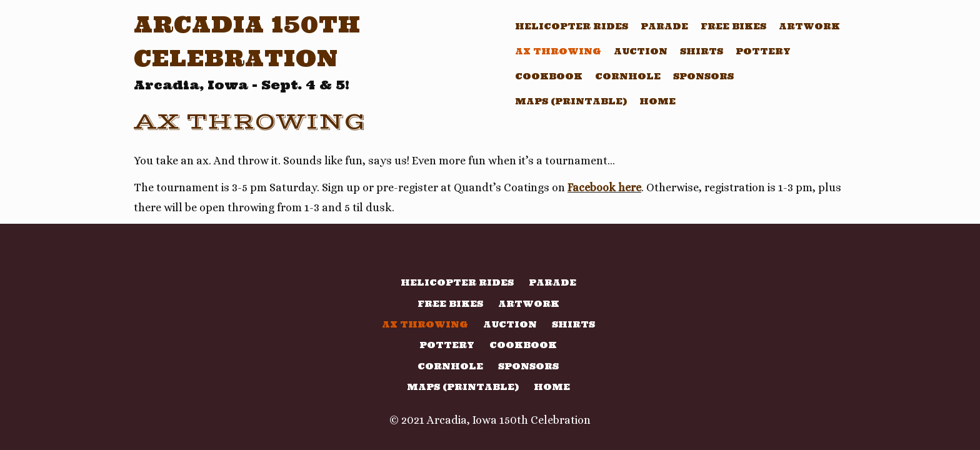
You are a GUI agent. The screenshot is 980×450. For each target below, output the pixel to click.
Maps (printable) (571, 101)
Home (657, 101)
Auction (641, 51)
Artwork (809, 26)
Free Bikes (733, 26)
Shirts (702, 51)
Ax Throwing (558, 51)
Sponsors (703, 76)
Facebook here (604, 187)
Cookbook (549, 76)
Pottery (763, 51)
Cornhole (628, 76)
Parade (664, 26)
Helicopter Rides (572, 26)
